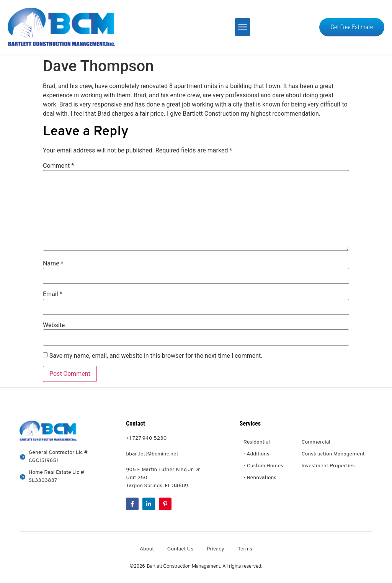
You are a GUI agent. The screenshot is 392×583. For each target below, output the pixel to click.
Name (53, 264)
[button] (243, 27)
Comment (58, 166)
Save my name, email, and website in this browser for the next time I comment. (156, 356)
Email (52, 294)
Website (54, 325)
